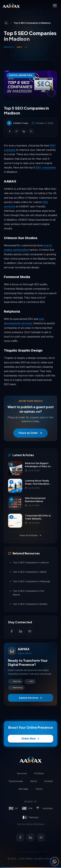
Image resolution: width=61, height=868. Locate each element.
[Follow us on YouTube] (30, 631)
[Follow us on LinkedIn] (21, 631)
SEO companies (46, 168)
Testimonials (16, 783)
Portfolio (39, 775)
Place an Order (30, 433)
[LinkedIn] (31, 840)
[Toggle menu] (55, 5)
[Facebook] (20, 840)
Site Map (23, 791)
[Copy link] (31, 132)
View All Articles (30, 535)
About (34, 783)
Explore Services (31, 698)
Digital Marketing (21, 76)
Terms (39, 791)
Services (22, 775)
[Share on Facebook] (10, 132)
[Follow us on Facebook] (12, 631)
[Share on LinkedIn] (24, 132)
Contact (48, 783)
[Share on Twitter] (17, 132)
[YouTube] (41, 840)
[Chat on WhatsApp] (54, 862)
